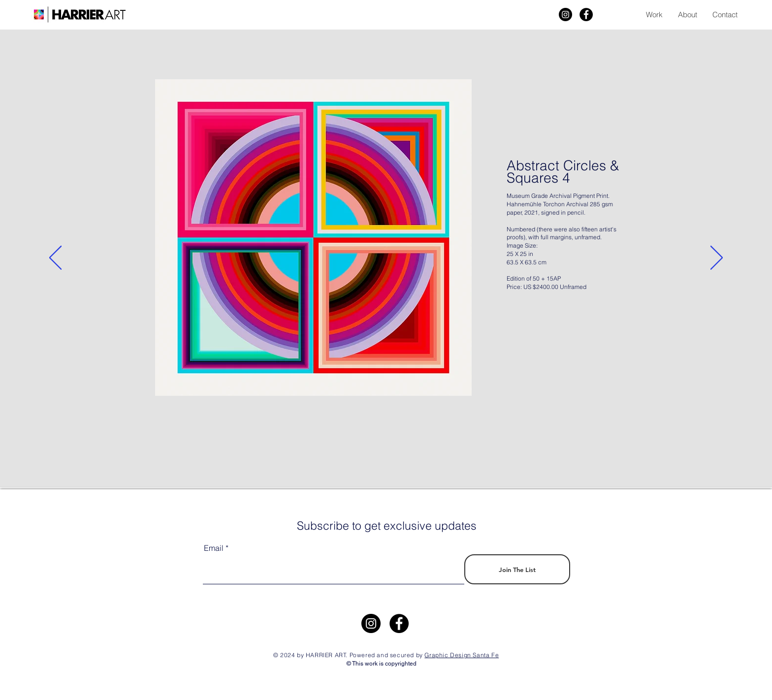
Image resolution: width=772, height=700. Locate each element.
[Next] (717, 258)
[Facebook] (586, 15)
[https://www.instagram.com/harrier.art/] (371, 623)
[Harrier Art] (565, 15)
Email (214, 548)
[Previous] (55, 258)
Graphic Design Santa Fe (462, 655)
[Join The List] (517, 569)
